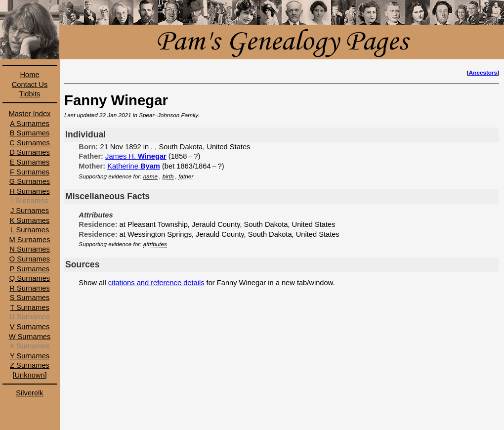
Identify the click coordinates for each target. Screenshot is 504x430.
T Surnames (30, 307)
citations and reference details (156, 283)
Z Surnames (30, 365)
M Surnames (29, 240)
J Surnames (30, 211)
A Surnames (30, 124)
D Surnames (29, 152)
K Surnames (30, 220)
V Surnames (30, 327)
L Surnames (30, 230)
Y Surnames (30, 356)
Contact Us (30, 85)
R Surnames (29, 288)
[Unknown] (29, 375)
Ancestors (483, 72)
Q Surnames (30, 278)
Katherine (134, 166)
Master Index (30, 114)
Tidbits (30, 94)
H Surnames (29, 191)
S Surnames (30, 298)
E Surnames (30, 162)
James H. (136, 156)
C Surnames (29, 143)
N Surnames (29, 249)
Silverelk (29, 393)
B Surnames (30, 133)
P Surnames (30, 269)
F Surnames (30, 172)
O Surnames (30, 259)
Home (29, 75)
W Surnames (30, 337)
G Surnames (30, 181)
